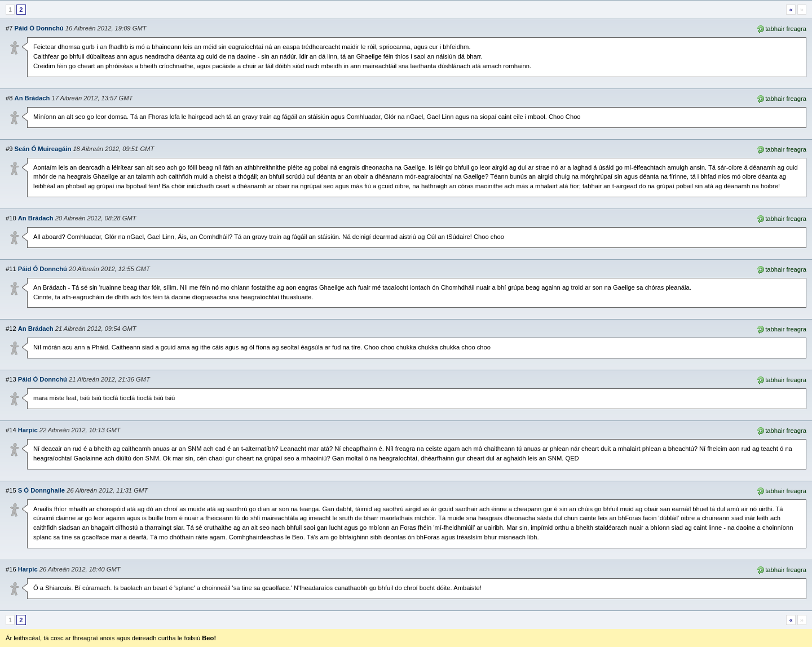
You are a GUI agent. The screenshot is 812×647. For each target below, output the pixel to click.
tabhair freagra (781, 28)
